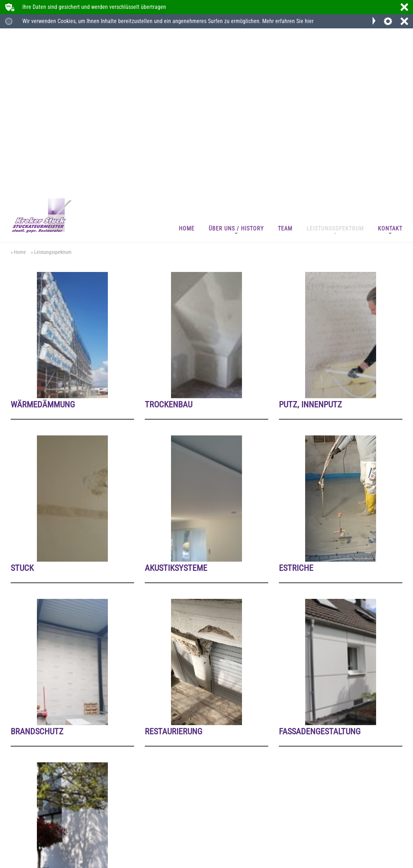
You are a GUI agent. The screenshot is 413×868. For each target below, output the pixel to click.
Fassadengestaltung (320, 573)
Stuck (22, 409)
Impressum (21, 861)
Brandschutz (37, 573)
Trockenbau (169, 245)
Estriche (296, 409)
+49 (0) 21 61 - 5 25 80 (39, 823)
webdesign (384, 863)
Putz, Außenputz (45, 737)
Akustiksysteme (176, 409)
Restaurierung (174, 573)
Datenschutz (45, 861)
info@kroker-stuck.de (170, 823)
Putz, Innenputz (310, 245)
